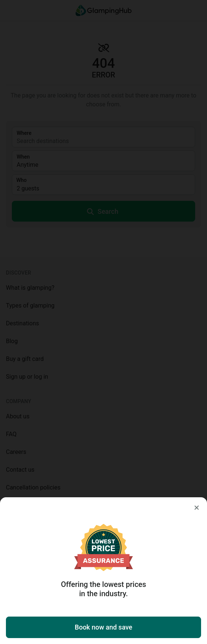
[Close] (197, 508)
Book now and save (103, 627)
